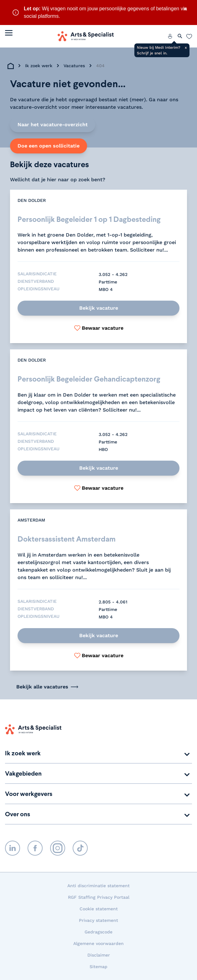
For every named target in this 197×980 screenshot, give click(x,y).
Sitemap (98, 967)
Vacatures (74, 66)
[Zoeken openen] (180, 36)
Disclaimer (99, 955)
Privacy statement (98, 920)
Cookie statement (99, 909)
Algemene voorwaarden (98, 943)
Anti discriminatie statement (98, 886)
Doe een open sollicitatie (49, 146)
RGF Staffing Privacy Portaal (99, 897)
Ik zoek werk (39, 66)
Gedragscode (98, 932)
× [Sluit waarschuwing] (185, 9)
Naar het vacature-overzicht (53, 125)
